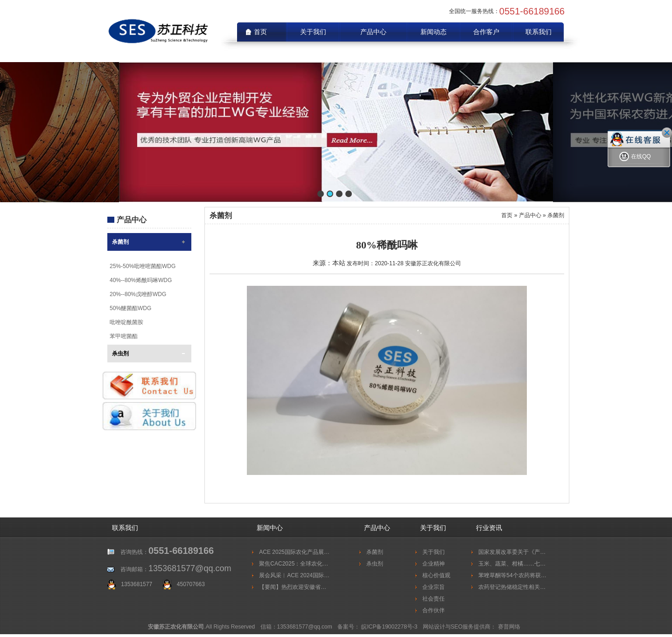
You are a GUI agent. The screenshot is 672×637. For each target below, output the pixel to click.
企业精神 (434, 564)
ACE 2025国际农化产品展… (294, 552)
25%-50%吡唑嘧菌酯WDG (143, 266)
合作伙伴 (434, 610)
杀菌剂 (120, 242)
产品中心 (373, 32)
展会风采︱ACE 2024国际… (294, 575)
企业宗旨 (434, 587)
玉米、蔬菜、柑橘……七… (512, 564)
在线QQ (635, 158)
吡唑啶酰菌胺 (126, 322)
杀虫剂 (120, 354)
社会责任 (434, 599)
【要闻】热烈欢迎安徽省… (293, 587)
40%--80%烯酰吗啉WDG (141, 280)
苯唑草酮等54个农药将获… (512, 575)
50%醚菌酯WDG (130, 308)
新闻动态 (434, 32)
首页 (507, 215)
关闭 (667, 133)
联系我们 (539, 32)
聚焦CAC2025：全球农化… (294, 564)
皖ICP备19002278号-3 (390, 627)
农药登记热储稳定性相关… (512, 587)
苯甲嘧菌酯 (124, 336)
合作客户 (486, 32)
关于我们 (313, 32)
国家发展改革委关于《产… (512, 552)
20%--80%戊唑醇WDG (138, 294)
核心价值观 (436, 575)
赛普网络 (509, 627)
